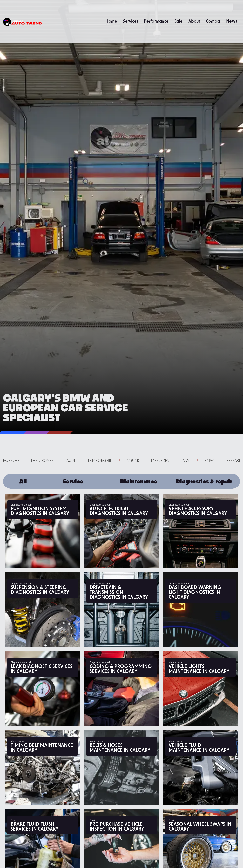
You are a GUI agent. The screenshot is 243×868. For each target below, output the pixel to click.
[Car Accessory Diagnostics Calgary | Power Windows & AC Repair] (200, 531)
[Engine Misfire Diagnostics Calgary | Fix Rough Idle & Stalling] (43, 531)
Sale (179, 21)
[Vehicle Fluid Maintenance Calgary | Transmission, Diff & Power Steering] (200, 767)
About (194, 21)
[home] (23, 22)
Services (131, 21)
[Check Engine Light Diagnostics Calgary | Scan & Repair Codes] (200, 610)
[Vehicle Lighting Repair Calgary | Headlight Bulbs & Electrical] (200, 689)
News (232, 21)
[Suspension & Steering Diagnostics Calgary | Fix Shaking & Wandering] (43, 610)
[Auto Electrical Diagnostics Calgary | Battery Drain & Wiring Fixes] (121, 531)
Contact (213, 21)
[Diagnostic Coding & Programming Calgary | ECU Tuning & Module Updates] (121, 689)
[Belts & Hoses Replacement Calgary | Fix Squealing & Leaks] (121, 767)
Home (111, 21)
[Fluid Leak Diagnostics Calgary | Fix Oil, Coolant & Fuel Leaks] (43, 689)
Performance (156, 21)
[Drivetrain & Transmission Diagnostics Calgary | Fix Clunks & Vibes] (121, 610)
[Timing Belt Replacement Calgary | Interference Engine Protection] (43, 767)
